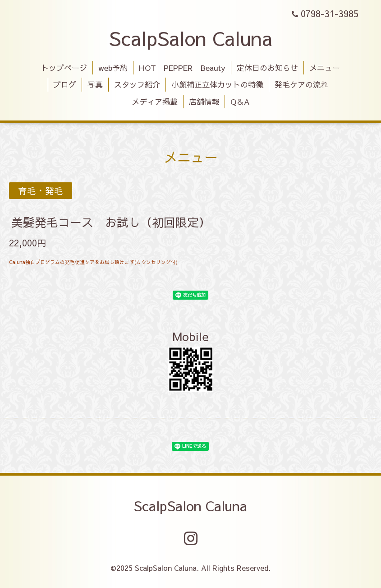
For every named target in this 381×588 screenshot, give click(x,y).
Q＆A (240, 102)
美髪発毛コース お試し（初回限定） (111, 222)
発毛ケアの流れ (301, 84)
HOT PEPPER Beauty (182, 68)
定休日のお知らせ (267, 68)
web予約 (113, 68)
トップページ (64, 68)
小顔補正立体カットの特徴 (217, 84)
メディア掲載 (155, 102)
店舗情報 (204, 102)
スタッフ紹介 (137, 84)
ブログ (65, 84)
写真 (95, 84)
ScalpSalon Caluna (191, 38)
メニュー (325, 68)
